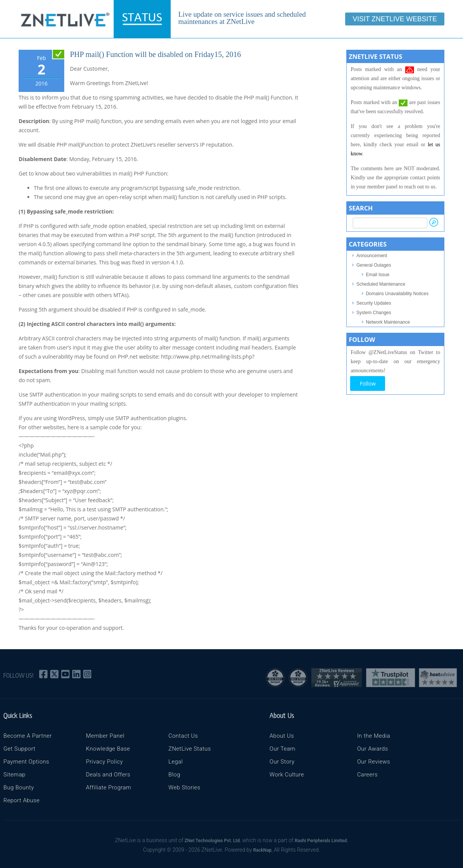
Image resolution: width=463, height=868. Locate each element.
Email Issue (377, 275)
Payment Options (26, 762)
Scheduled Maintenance (381, 284)
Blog (174, 775)
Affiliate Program (109, 787)
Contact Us (183, 736)
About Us (282, 736)
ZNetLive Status (190, 749)
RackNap (262, 850)
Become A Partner (28, 736)
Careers (367, 775)
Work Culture (287, 775)
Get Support (19, 749)
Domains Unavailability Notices (397, 294)
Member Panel (105, 736)
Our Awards (372, 749)
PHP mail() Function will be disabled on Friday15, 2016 (155, 54)
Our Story (282, 762)
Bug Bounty (19, 787)
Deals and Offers (108, 775)
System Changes (373, 313)
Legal (176, 762)
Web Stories (184, 787)
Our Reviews (373, 762)
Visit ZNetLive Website (395, 19)
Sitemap (14, 775)
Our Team (282, 749)
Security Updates (373, 303)
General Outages (373, 265)
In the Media (373, 736)
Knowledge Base (108, 749)
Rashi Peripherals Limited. (321, 841)
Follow (368, 383)
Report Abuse (21, 800)
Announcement (372, 256)
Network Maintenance (388, 322)
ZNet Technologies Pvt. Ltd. (212, 841)
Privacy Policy (104, 762)
